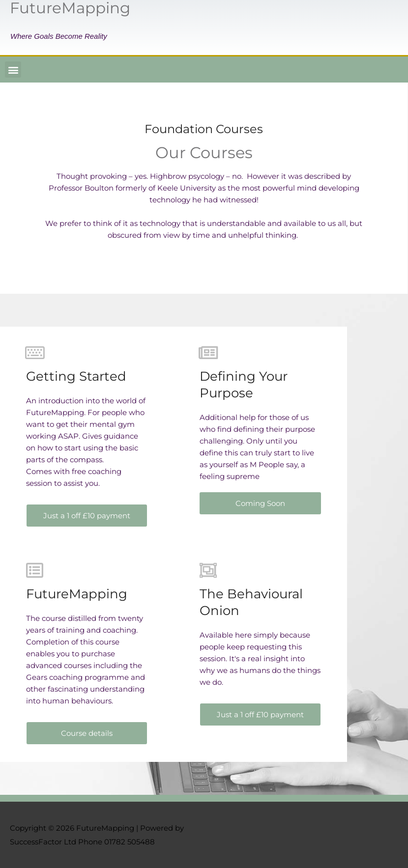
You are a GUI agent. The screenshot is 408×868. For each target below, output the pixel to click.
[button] (13, 70)
